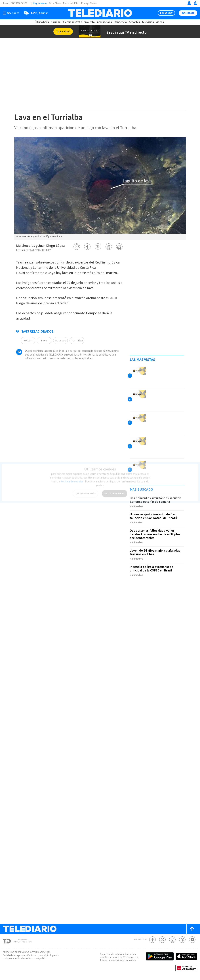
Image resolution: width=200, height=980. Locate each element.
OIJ (51, 3)
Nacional (56, 22)
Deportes (134, 22)
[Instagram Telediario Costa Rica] (172, 940)
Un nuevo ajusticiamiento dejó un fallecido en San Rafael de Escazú (153, 516)
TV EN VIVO (167, 13)
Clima (58, 3)
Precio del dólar (71, 3)
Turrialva (77, 341)
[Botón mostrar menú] (12, 13)
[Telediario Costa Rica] (100, 13)
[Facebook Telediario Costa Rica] (152, 940)
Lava (44, 341)
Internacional (105, 22)
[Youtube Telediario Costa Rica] (192, 940)
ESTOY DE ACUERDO (115, 491)
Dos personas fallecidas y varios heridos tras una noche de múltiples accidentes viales (155, 534)
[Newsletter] (195, 4)
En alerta (89, 22)
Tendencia (121, 22)
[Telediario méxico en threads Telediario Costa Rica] (182, 940)
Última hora (42, 22)
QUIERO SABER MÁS (86, 491)
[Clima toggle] (35, 13)
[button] (77, 247)
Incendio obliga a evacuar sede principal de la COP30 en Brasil (151, 569)
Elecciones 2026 (72, 22)
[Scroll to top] (192, 929)
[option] (100, 189)
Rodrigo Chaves (89, 3)
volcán (28, 341)
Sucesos (61, 341)
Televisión (148, 22)
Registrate (188, 13)
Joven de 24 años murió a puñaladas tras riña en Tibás (155, 552)
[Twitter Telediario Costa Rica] (162, 940)
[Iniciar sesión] (189, 3)
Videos (160, 22)
